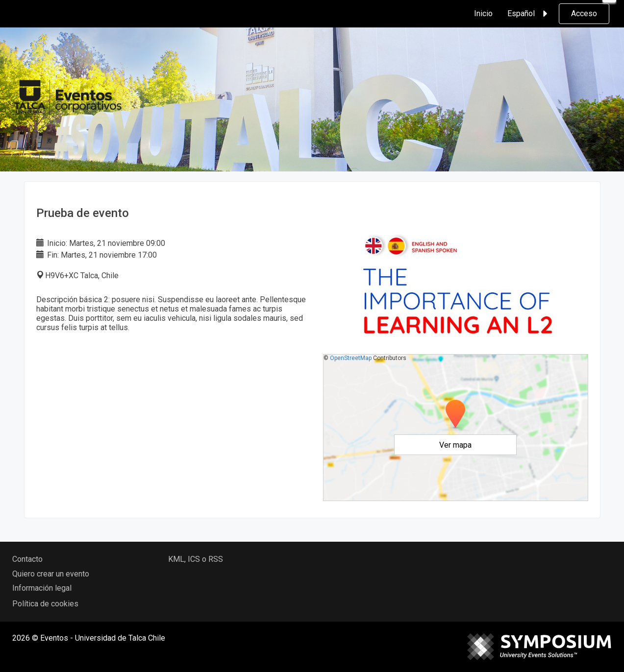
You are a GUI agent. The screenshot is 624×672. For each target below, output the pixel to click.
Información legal (42, 588)
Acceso (584, 13)
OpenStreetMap (351, 358)
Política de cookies (45, 604)
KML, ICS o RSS (196, 559)
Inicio (483, 13)
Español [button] (529, 14)
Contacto (27, 559)
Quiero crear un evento (51, 574)
